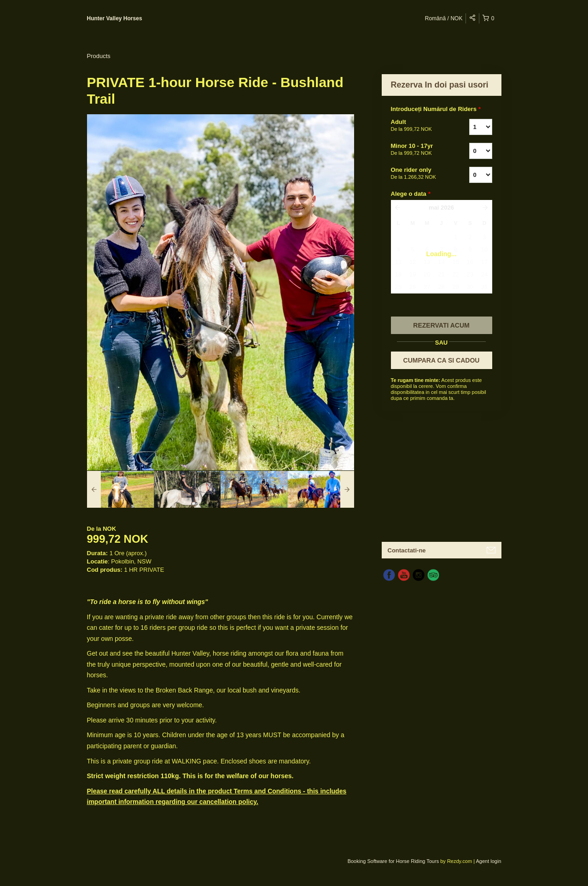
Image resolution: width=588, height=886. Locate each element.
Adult (419, 126)
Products (99, 56)
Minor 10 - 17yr (419, 150)
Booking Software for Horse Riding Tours (394, 861)
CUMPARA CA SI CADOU (442, 360)
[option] (120, 489)
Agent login (488, 861)
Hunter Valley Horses (115, 18)
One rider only (419, 174)
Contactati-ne (407, 550)
